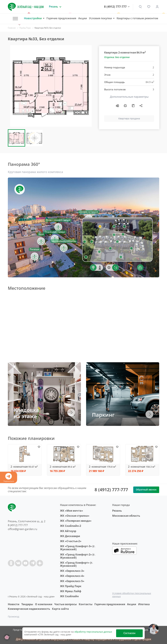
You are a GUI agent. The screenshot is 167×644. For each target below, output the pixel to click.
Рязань (117, 511)
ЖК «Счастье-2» (71, 541)
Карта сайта (60, 609)
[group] (51, 86)
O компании (44, 604)
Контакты (86, 604)
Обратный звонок (146, 490)
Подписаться (9, 478)
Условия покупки (100, 18)
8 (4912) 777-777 (115, 7)
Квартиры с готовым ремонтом (137, 18)
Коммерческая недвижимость (29, 609)
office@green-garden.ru (23, 529)
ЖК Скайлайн (69, 596)
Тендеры (27, 604)
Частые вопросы (66, 604)
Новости (14, 604)
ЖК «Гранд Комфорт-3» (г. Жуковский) (78, 548)
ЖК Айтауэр (68, 531)
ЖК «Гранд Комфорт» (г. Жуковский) (76, 564)
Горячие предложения (61, 18)
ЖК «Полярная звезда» (76, 521)
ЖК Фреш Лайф (71, 591)
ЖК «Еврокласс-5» (72, 581)
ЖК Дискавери (70, 536)
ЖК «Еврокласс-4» (72, 576)
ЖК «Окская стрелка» (75, 516)
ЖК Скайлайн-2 (71, 526)
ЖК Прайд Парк (71, 586)
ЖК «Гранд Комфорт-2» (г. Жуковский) (78, 556)
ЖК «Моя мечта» (72, 511)
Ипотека (144, 604)
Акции (83, 18)
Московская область (126, 516)
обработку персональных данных (93, 632)
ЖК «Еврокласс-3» (72, 571)
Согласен (129, 633)
